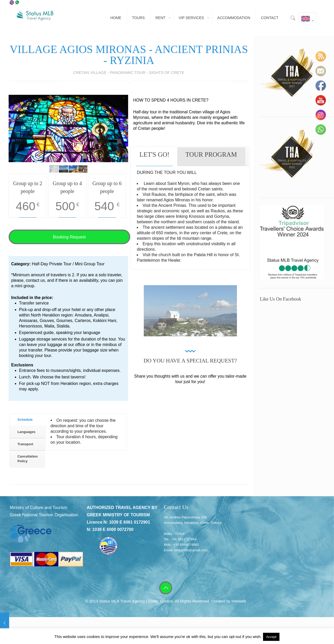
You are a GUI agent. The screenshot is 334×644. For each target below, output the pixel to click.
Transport (25, 444)
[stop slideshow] (72, 157)
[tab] (27, 420)
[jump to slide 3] (73, 169)
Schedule (25, 420)
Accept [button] (271, 637)
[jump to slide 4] (83, 169)
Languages (26, 432)
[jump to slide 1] (54, 169)
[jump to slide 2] (64, 169)
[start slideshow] (65, 157)
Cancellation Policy (28, 459)
